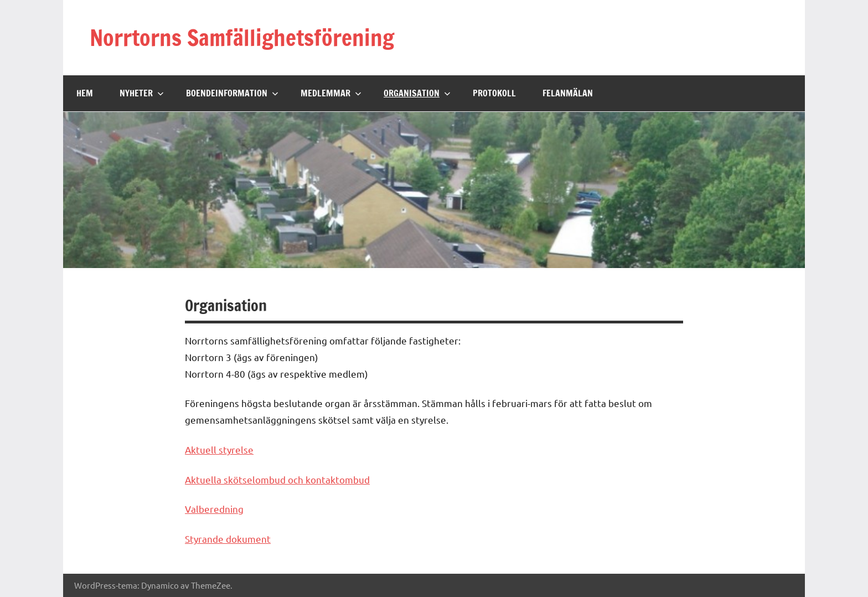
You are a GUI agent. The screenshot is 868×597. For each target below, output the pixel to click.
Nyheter (142, 93)
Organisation (417, 93)
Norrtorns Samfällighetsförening (242, 37)
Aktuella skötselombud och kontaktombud (277, 479)
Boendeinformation (232, 93)
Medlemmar (331, 93)
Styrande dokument (228, 539)
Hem (85, 93)
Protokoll (494, 93)
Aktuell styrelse (219, 449)
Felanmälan (568, 93)
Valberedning (214, 509)
